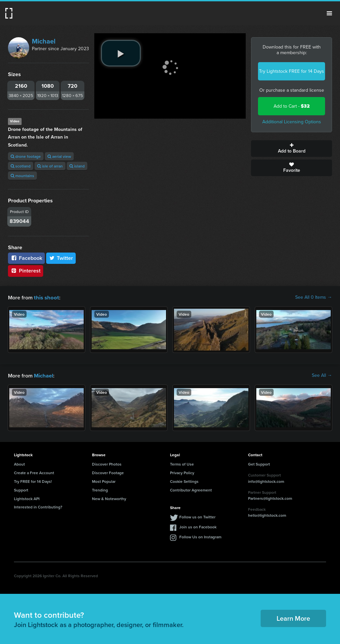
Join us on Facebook (198, 526)
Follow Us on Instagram (200, 536)
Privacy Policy (182, 472)
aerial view (59, 156)
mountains (22, 176)
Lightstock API (27, 498)
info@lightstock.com (266, 481)
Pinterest (26, 271)
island (77, 166)
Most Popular (104, 481)
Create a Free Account (34, 472)
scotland (21, 166)
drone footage (26, 156)
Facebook (26, 258)
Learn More (293, 618)
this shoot (45, 297)
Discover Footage (108, 472)
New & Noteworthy (109, 498)
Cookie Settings (184, 481)
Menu (329, 13)
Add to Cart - (292, 106)
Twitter (61, 258)
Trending (100, 489)
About (19, 463)
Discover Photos (107, 463)
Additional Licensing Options (292, 122)
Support (21, 489)
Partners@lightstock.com (270, 498)
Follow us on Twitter (197, 516)
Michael (44, 41)
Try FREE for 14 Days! (33, 481)
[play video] (121, 53)
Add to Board (292, 149)
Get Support (259, 463)
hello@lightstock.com (267, 515)
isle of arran (50, 166)
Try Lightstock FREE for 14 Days (292, 71)
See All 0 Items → (314, 297)
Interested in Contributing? (38, 506)
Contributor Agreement (191, 489)
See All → (322, 375)
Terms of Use (182, 463)
